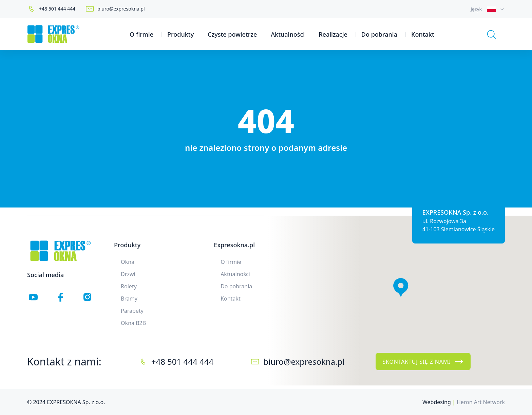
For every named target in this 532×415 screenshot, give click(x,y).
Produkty (180, 34)
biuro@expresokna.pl (121, 9)
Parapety (132, 311)
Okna (128, 262)
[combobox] (488, 9)
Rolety (129, 286)
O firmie (141, 34)
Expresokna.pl (234, 245)
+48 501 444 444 (57, 9)
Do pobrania (379, 34)
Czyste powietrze (232, 34)
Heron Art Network (481, 402)
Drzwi (128, 274)
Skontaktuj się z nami (423, 362)
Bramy (129, 299)
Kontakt (423, 34)
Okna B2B (133, 323)
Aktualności (288, 34)
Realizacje (333, 34)
